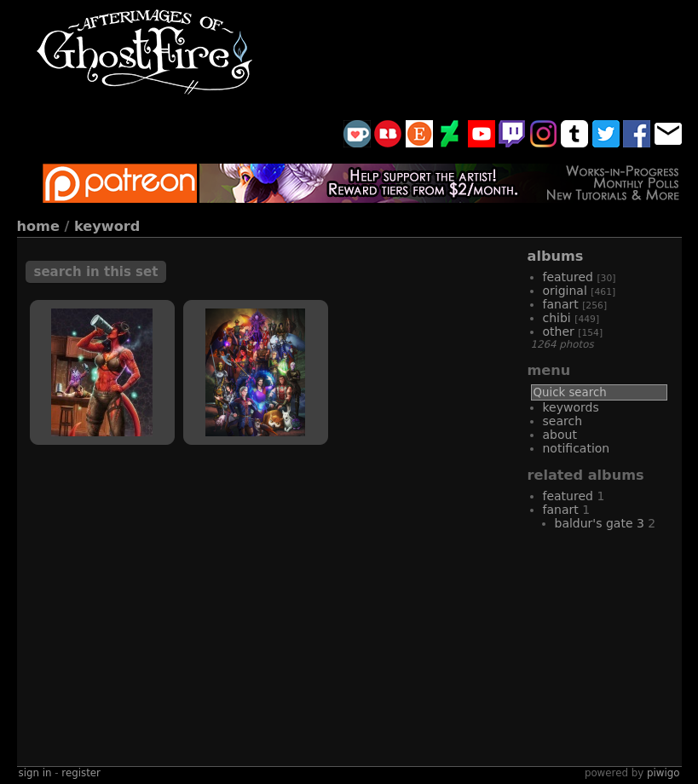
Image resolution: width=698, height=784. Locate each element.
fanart (561, 304)
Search (563, 421)
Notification (577, 448)
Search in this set (96, 272)
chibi (557, 318)
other (559, 331)
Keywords (571, 407)
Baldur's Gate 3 (600, 523)
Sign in (35, 773)
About (560, 435)
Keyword (107, 226)
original (565, 291)
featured (568, 277)
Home (38, 226)
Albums (556, 256)
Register (81, 773)
